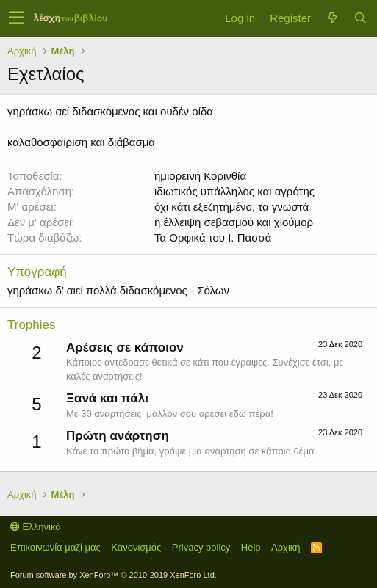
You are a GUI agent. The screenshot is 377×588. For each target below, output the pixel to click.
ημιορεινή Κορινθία (200, 176)
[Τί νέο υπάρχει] (332, 18)
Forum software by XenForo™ (114, 575)
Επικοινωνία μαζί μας (55, 547)
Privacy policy (201, 547)
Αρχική (286, 547)
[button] (17, 18)
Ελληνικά (36, 527)
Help (251, 547)
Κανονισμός (136, 547)
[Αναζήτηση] (360, 18)
